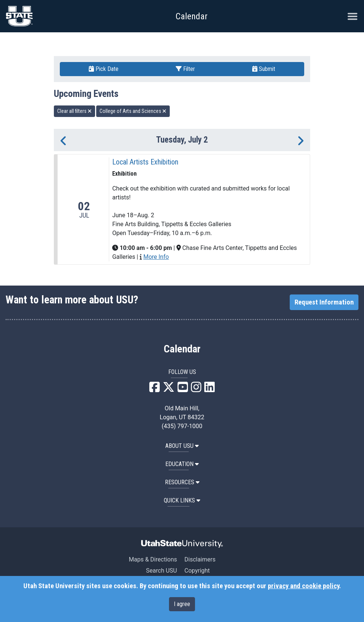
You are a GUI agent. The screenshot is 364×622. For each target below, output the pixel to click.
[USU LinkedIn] (209, 389)
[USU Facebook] (155, 389)
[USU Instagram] (196, 389)
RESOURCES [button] (182, 482)
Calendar (182, 349)
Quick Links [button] (182, 500)
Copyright (197, 571)
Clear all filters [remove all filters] (74, 111)
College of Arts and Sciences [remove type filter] (133, 111)
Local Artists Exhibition (145, 162)
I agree (182, 604)
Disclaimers (200, 559)
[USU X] (169, 389)
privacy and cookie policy (303, 586)
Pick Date (104, 69)
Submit (264, 69)
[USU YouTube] (183, 389)
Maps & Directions (153, 559)
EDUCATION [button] (182, 464)
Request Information (324, 302)
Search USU (161, 571)
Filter (185, 69)
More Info (156, 257)
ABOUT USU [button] (182, 446)
